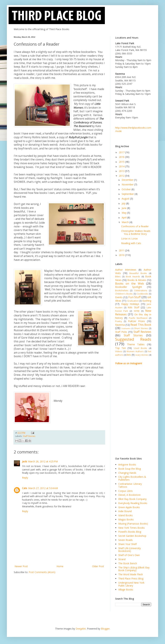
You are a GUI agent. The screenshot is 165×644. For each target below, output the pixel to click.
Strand (122, 559)
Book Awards (133, 277)
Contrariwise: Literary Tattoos (130, 485)
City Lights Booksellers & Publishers (132, 478)
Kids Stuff (133, 307)
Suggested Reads (133, 339)
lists (129, 355)
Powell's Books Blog (130, 532)
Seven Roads (125, 540)
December (128, 180)
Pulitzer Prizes (137, 321)
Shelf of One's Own (129, 555)
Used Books (141, 348)
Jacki (24, 461)
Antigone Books (127, 465)
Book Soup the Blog (130, 469)
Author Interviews (126, 270)
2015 (122, 162)
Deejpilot (81, 629)
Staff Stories (29, 436)
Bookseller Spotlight (129, 287)
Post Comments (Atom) (42, 572)
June (124, 208)
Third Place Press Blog (131, 578)
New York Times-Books (131, 528)
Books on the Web (130, 283)
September (128, 194)
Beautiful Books (138, 273)
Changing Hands (127, 473)
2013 (122, 171)
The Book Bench (128, 563)
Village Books (126, 590)
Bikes (118, 277)
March (126, 222)
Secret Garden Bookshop (132, 536)
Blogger (105, 629)
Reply (25, 478)
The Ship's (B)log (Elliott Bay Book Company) (134, 569)
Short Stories (141, 328)
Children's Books (124, 294)
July (124, 203)
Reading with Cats (131, 243)
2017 (122, 152)
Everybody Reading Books (133, 503)
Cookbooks (142, 294)
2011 (122, 250)
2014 (122, 166)
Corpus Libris (125, 491)
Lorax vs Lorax (129, 239)
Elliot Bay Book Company (132, 499)
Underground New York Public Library (131, 584)
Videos (119, 351)
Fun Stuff (134, 297)
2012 (122, 176)
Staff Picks (121, 332)
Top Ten (120, 348)
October (127, 189)
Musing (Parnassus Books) (133, 524)
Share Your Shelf (127, 544)
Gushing (147, 301)
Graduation (133, 301)
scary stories (142, 355)
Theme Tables (136, 344)
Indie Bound (125, 511)
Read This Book (141, 325)
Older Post (98, 566)
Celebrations (141, 290)
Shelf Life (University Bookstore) (130, 550)
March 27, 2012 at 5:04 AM (43, 488)
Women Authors (135, 351)
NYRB (137, 311)
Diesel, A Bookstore (129, 495)
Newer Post (21, 566)
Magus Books (126, 519)
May (124, 213)
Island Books (125, 515)
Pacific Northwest (138, 318)
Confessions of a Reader (135, 226)
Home (60, 566)
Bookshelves (122, 290)
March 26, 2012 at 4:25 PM (43, 461)
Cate (25, 488)
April (124, 218)
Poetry (119, 321)
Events (119, 297)
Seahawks (126, 328)
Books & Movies (137, 280)
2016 (122, 157)
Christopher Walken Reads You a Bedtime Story (136, 232)
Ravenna (120, 325)
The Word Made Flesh (131, 574)
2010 (122, 255)
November (128, 184)
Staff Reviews (142, 332)
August (126, 199)
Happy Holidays (130, 304)
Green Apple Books (129, 507)
